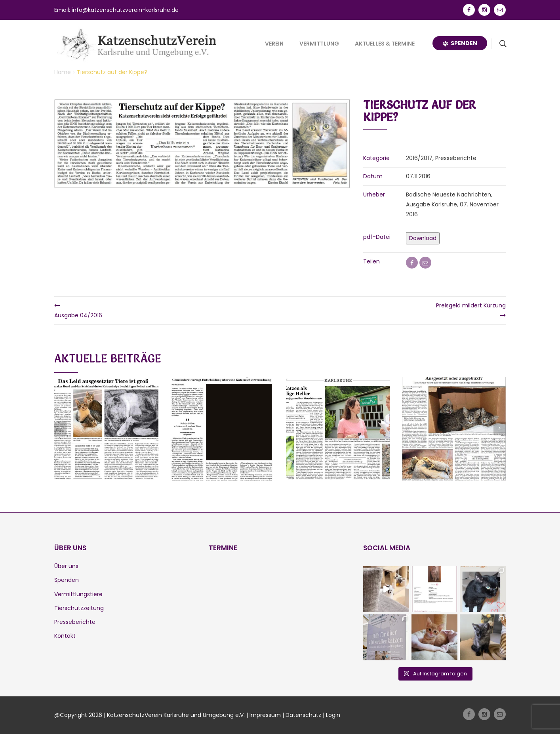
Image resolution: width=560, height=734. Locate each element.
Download (423, 238)
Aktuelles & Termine (385, 44)
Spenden (460, 43)
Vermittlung (319, 44)
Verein (274, 44)
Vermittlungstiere (78, 594)
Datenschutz (303, 715)
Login (333, 715)
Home (63, 72)
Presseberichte (75, 622)
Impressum (265, 715)
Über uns (66, 566)
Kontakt (65, 636)
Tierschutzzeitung (79, 608)
